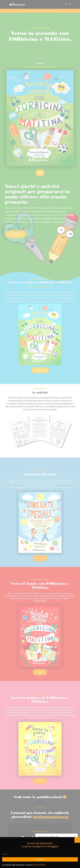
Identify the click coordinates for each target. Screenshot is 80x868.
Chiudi (77, 840)
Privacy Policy (39, 865)
